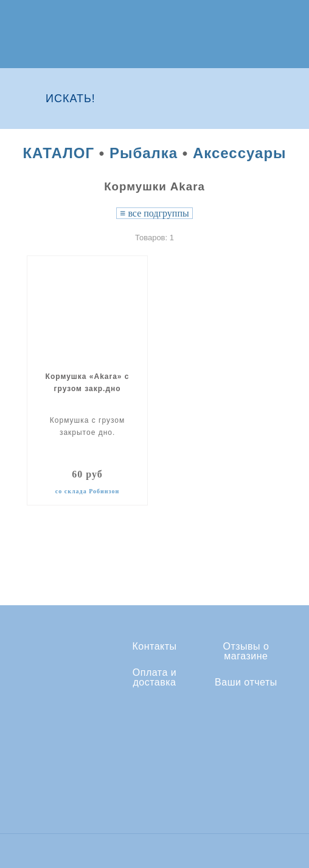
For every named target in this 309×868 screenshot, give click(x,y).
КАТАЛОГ (58, 153)
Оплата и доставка (154, 678)
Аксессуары (240, 153)
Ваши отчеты (246, 682)
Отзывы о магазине (246, 651)
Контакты (154, 647)
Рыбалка (144, 153)
